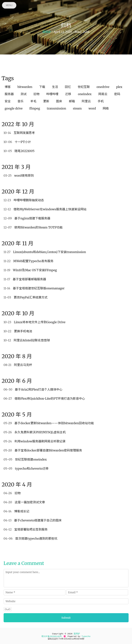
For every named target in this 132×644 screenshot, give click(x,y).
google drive (14, 108)
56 (81, 639)
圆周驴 (47, 32)
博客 (8, 87)
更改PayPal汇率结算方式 (26, 297)
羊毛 (33, 101)
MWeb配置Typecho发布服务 (29, 261)
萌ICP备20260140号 (52, 636)
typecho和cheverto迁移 (26, 468)
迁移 (68, 94)
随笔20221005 (19, 151)
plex (119, 87)
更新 (46, 101)
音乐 (20, 101)
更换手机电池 (18, 331)
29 (68, 639)
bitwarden (25, 87)
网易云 (103, 94)
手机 (101, 101)
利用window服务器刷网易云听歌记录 (35, 441)
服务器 (9, 94)
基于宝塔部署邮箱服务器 (25, 279)
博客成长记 (16, 511)
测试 (23, 94)
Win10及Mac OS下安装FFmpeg (30, 270)
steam (77, 108)
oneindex (85, 94)
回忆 (68, 87)
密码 (117, 94)
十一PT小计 (17, 142)
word (92, 108)
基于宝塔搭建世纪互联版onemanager (34, 288)
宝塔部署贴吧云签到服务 (26, 529)
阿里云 (86, 101)
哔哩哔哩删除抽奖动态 (24, 200)
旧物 (36, 94)
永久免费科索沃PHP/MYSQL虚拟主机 (35, 432)
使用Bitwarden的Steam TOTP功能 (33, 227)
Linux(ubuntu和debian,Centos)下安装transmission (45, 252)
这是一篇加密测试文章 (24, 502)
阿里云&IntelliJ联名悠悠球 (27, 340)
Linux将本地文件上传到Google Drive (35, 322)
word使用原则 (19, 176)
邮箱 (72, 101)
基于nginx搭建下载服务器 (27, 218)
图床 (59, 101)
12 (73, 639)
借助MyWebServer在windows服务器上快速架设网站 (45, 209)
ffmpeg (35, 108)
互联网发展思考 (19, 133)
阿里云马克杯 (18, 365)
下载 (42, 87)
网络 (106, 108)
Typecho (86, 636)
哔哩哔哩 (52, 94)
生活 (55, 87)
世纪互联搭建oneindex (25, 459)
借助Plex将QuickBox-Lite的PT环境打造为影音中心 (44, 399)
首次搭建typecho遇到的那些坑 (30, 538)
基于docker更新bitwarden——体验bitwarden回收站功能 (49, 423)
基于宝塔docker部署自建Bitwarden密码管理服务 (43, 450)
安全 (8, 101)
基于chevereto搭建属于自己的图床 (33, 520)
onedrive (103, 87)
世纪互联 (84, 87)
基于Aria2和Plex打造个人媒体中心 (33, 389)
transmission (56, 108)
